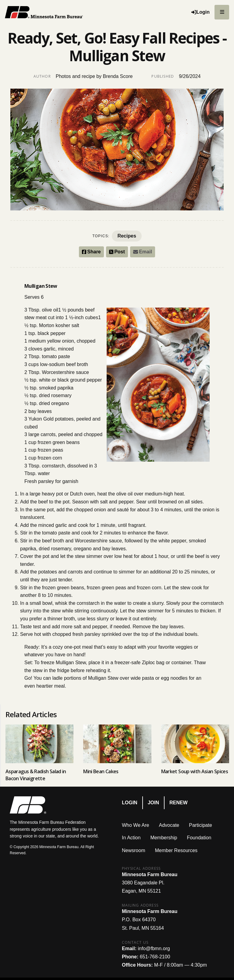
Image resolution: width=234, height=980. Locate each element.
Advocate (169, 825)
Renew (179, 803)
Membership (164, 838)
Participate (200, 825)
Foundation (199, 838)
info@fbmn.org (154, 948)
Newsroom (133, 850)
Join (153, 803)
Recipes (127, 236)
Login (130, 803)
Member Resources (176, 850)
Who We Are (136, 825)
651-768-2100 (155, 957)
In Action (131, 838)
